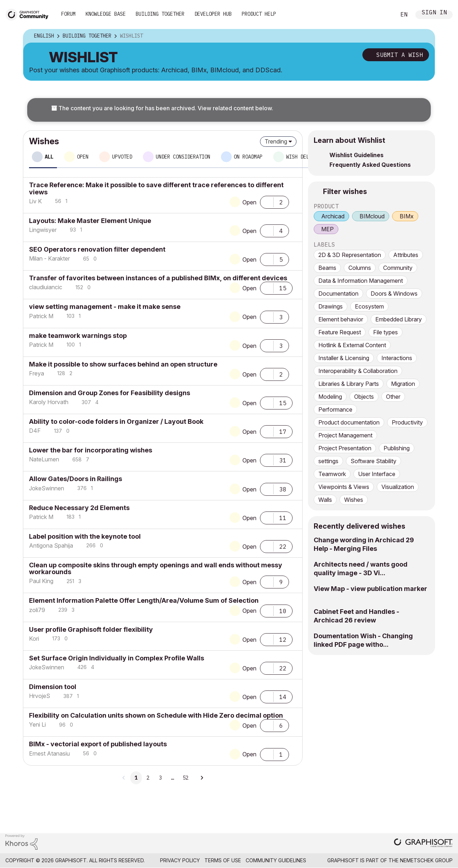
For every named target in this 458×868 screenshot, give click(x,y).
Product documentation (349, 422)
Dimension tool (53, 687)
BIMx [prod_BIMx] (407, 216)
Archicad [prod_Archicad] (333, 216)
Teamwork (332, 474)
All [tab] (49, 157)
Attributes (406, 255)
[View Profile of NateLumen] (44, 459)
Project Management (345, 435)
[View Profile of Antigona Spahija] (51, 545)
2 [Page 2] (148, 778)
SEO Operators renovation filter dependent (97, 249)
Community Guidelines (276, 860)
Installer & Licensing (344, 358)
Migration (403, 384)
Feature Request (340, 332)
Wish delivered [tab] (306, 157)
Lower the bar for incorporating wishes (91, 450)
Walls (325, 500)
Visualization (398, 487)
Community (398, 268)
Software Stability (373, 461)
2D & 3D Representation (350, 255)
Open (249, 202)
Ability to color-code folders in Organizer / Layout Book (116, 421)
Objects (364, 397)
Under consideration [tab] (183, 157)
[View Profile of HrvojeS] (40, 696)
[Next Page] (202, 778)
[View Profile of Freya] (37, 373)
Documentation (338, 294)
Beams (327, 268)
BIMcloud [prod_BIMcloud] (372, 216)
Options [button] (425, 36)
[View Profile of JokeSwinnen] (47, 488)
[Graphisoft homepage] (423, 843)
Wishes (354, 500)
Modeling (330, 397)
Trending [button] (276, 141)
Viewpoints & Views (344, 487)
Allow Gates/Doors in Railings (76, 479)
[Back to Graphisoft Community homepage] (29, 14)
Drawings (331, 306)
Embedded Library (399, 319)
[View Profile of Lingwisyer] (43, 230)
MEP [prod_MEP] (327, 229)
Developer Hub (213, 14)
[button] (267, 202)
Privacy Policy (180, 860)
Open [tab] (83, 157)
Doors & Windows (394, 294)
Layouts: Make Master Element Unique (90, 221)
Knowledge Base (106, 14)
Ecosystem (369, 306)
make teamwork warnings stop (78, 336)
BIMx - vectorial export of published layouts (98, 744)
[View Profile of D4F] (35, 431)
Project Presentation (345, 448)
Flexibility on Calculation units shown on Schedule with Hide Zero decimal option (156, 715)
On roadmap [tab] (248, 157)
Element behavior (341, 319)
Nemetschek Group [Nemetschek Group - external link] (426, 860)
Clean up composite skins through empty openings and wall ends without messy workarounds (156, 568)
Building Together (160, 14)
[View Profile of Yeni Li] (37, 724)
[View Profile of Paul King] (41, 581)
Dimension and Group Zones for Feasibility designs (110, 393)
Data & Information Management (361, 281)
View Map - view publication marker (370, 589)
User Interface (377, 474)
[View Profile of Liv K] (35, 201)
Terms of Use (223, 860)
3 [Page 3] (160, 778)
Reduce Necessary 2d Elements (79, 508)
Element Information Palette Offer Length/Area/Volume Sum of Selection (144, 600)
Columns (360, 268)
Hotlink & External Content (352, 345)
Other (393, 397)
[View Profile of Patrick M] (41, 316)
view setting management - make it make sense (105, 307)
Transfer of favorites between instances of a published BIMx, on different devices (158, 278)
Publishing (397, 448)
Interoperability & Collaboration (358, 371)
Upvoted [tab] (122, 157)
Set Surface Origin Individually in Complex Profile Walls (117, 658)
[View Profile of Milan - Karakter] (49, 258)
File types (385, 332)
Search (382, 15)
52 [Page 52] (185, 778)
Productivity (407, 422)
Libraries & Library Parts (349, 384)
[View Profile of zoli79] (37, 610)
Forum (68, 14)
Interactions (397, 358)
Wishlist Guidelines (356, 155)
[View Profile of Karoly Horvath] (49, 402)
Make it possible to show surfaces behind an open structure (123, 364)
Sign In (434, 13)
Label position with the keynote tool (85, 536)
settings (328, 461)
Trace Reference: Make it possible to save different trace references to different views (156, 188)
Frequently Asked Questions (370, 165)
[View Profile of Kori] (34, 639)
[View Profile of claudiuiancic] (46, 287)
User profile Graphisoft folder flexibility (91, 629)
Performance (335, 409)
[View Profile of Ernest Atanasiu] (49, 753)
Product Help (259, 14)
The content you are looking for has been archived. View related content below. (162, 108)
